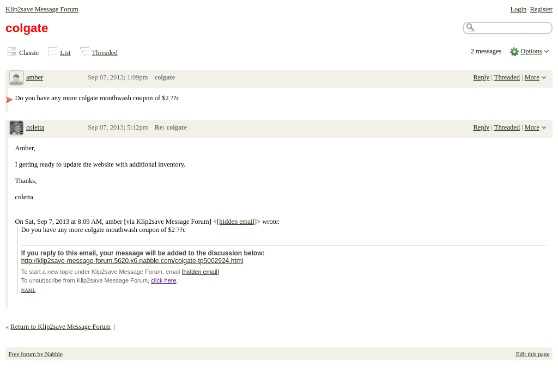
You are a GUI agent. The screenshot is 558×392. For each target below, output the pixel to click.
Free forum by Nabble (36, 354)
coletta (35, 127)
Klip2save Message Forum (42, 9)
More (532, 77)
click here (163, 280)
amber (35, 77)
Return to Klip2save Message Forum (60, 327)
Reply (482, 77)
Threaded (105, 53)
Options (531, 51)
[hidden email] (237, 222)
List (65, 53)
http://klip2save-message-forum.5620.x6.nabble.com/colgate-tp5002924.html (132, 261)
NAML (29, 290)
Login (518, 9)
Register (541, 9)
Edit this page (533, 354)
